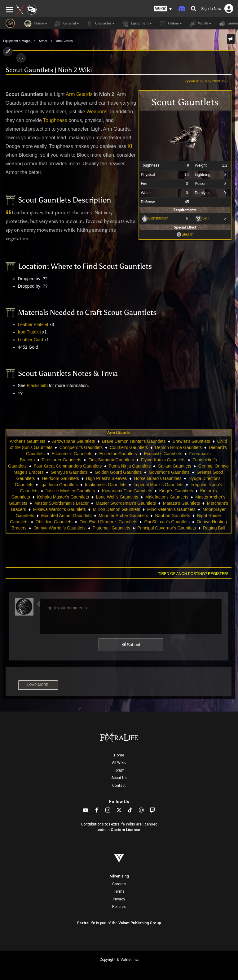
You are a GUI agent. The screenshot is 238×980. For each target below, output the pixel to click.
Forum (119, 770)
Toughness (55, 120)
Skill (206, 218)
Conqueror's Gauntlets (81, 447)
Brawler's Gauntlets (191, 441)
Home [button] (36, 24)
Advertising (119, 876)
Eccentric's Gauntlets (72, 454)
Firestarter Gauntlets (62, 460)
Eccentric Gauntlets (118, 454)
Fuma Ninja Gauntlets (130, 466)
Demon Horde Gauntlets (178, 447)
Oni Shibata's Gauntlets (167, 522)
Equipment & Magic (17, 41)
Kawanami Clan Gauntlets (127, 491)
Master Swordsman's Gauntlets (126, 503)
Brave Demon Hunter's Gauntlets (134, 441)
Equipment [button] (136, 24)
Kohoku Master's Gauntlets (63, 497)
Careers (119, 884)
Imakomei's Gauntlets (106, 485)
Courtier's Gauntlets (129, 447)
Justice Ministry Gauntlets (70, 491)
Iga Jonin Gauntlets (59, 485)
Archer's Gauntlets (27, 441)
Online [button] (170, 24)
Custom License (126, 830)
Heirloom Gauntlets (60, 478)
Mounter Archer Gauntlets (123, 516)
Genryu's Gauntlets (69, 472)
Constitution (159, 218)
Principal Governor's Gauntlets (167, 528)
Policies (119, 907)
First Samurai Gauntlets (111, 460)
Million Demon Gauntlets (117, 509)
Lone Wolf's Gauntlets (117, 497)
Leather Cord (31, 340)
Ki (130, 146)
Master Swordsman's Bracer (62, 503)
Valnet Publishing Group (140, 923)
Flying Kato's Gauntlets (163, 460)
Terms (119, 891)
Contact (119, 786)
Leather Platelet (33, 324)
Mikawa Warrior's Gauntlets (59, 509)
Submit (131, 645)
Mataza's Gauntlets (181, 503)
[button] (163, 9)
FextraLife (86, 923)
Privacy (119, 899)
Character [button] (100, 24)
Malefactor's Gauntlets (167, 497)
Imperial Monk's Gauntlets (159, 485)
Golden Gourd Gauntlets (118, 472)
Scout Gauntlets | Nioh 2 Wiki (49, 70)
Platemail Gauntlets (111, 528)
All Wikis (119, 763)
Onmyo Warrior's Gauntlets (59, 528)
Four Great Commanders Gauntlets (68, 466)
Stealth (187, 234)
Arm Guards (64, 41)
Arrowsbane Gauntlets (74, 441)
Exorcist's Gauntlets (163, 454)
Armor (43, 41)
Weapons (97, 112)
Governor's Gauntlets (169, 472)
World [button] (200, 24)
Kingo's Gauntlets (176, 491)
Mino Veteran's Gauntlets (171, 509)
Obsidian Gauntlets (54, 522)
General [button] (66, 24)
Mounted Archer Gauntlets (66, 516)
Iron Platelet (30, 332)
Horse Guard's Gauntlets (158, 478)
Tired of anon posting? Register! (193, 574)
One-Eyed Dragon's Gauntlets (108, 522)
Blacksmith (37, 385)
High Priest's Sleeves (107, 478)
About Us (119, 778)
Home (119, 755)
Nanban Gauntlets (172, 516)
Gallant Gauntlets (174, 466)
